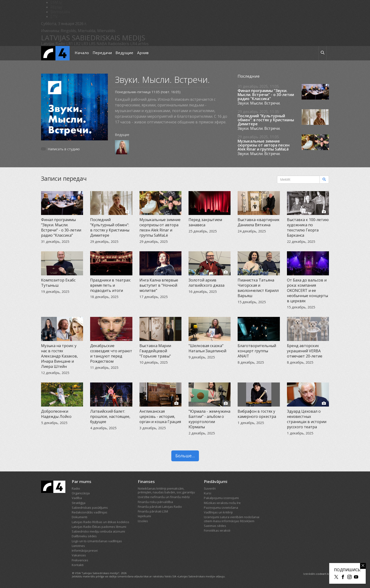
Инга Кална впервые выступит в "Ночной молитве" (159, 285)
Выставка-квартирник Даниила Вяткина (259, 222)
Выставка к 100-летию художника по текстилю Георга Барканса (308, 227)
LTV (54, 17)
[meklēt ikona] (323, 53)
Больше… (185, 456)
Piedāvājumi (216, 481)
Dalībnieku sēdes (84, 536)
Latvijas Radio (53, 44)
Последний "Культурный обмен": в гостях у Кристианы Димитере (266, 120)
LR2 (77, 44)
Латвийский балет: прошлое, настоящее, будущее (110, 416)
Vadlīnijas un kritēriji (218, 512)
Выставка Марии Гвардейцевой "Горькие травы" (155, 351)
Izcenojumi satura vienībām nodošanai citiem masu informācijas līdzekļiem (232, 519)
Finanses (146, 481)
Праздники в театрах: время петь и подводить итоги (110, 285)
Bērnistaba (60, 12)
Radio (76, 488)
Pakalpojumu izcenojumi (221, 498)
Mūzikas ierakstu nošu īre (222, 503)
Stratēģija (79, 503)
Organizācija (81, 493)
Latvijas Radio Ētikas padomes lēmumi (99, 527)
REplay (56, 7)
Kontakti (78, 565)
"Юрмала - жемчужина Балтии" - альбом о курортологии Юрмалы (209, 419)
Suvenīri (210, 488)
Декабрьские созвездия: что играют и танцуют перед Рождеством (111, 353)
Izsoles (143, 521)
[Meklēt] (324, 180)
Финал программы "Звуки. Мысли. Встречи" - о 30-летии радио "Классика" (266, 95)
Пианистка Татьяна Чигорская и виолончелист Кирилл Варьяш (258, 288)
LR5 (92, 44)
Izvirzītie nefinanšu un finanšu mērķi (164, 497)
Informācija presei (85, 550)
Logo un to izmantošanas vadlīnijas (97, 541)
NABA (102, 44)
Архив (143, 53)
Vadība (77, 498)
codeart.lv (322, 574)
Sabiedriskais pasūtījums (90, 508)
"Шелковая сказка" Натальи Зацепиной (207, 348)
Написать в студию (64, 149)
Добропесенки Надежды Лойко (56, 414)
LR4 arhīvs (139, 44)
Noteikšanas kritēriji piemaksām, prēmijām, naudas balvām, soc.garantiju (166, 490)
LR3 (85, 44)
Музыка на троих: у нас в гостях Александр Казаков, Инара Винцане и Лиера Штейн (59, 356)
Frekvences (80, 560)
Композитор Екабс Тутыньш (58, 283)
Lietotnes (78, 546)
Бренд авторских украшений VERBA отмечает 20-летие (305, 351)
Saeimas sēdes (215, 526)
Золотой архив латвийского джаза (206, 283)
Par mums (82, 481)
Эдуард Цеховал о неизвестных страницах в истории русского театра (307, 419)
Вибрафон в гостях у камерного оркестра (257, 414)
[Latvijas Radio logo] (55, 53)
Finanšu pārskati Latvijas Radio (160, 507)
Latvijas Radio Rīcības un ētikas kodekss (101, 522)
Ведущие (124, 53)
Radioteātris (119, 44)
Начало (82, 53)
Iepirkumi (144, 516)
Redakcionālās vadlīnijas (90, 512)
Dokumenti (80, 517)
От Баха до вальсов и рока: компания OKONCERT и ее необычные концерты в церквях (307, 290)
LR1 (70, 44)
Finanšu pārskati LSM (153, 511)
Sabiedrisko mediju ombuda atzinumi (98, 531)
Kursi (208, 493)
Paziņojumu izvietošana (221, 508)
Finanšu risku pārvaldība (155, 502)
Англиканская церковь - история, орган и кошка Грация (160, 416)
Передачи (102, 53)
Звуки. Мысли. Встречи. (259, 103)
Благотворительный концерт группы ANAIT (257, 351)
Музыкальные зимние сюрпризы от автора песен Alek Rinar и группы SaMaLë (264, 145)
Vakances (79, 555)
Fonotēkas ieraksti (217, 530)
